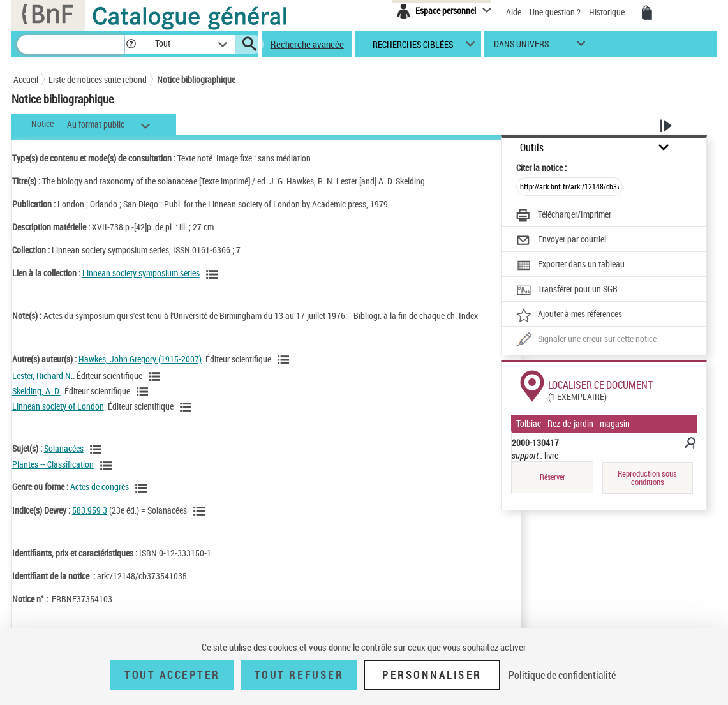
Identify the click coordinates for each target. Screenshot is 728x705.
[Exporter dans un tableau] (570, 265)
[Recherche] (71, 44)
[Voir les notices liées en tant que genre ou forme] (143, 488)
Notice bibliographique (196, 79)
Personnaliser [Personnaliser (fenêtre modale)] (432, 675)
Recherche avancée (307, 44)
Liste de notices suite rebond (98, 79)
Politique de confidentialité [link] (562, 675)
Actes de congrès (100, 486)
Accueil (26, 79)
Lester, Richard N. (42, 375)
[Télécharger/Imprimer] (564, 216)
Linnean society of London (58, 406)
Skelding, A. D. (36, 391)
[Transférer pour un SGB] (567, 290)
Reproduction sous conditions (647, 478)
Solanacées (64, 448)
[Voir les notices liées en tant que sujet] (98, 449)
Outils (532, 148)
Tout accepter (172, 675)
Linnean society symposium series (141, 273)
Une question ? (555, 12)
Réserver (553, 477)
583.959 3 (90, 510)
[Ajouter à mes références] (569, 315)
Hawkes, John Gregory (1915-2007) (140, 359)
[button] (131, 44)
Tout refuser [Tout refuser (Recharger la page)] (299, 675)
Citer (541, 167)
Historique (608, 12)
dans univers (521, 47)
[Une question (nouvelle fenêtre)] (586, 340)
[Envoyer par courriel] (561, 241)
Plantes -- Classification (53, 464)
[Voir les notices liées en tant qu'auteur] (285, 360)
